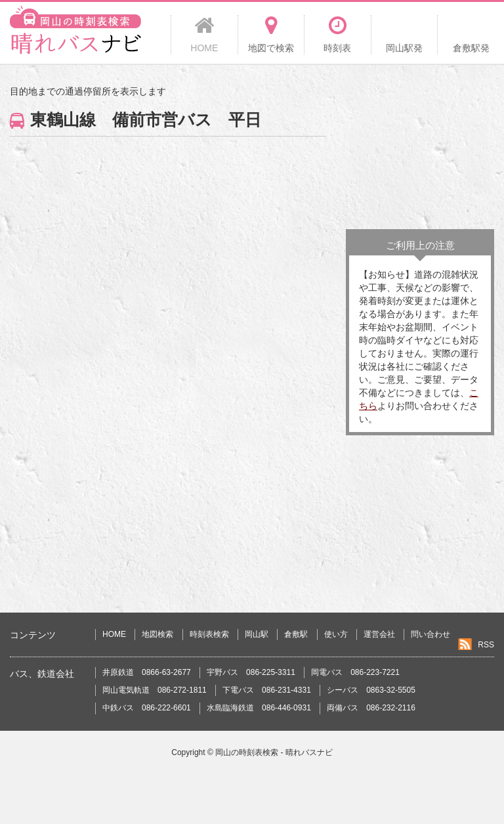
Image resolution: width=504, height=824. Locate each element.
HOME (114, 634)
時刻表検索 (209, 634)
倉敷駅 (296, 634)
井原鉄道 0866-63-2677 (147, 672)
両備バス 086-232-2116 (371, 708)
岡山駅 (257, 634)
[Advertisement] (420, 150)
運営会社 (379, 634)
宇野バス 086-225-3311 (251, 672)
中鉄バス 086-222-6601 (147, 708)
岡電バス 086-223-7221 (355, 672)
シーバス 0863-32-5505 (371, 690)
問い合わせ (430, 634)
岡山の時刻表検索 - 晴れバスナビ (274, 752)
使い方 (336, 634)
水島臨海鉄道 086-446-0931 (259, 708)
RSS (486, 645)
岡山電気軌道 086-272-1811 (155, 690)
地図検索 (157, 634)
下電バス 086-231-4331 (267, 690)
